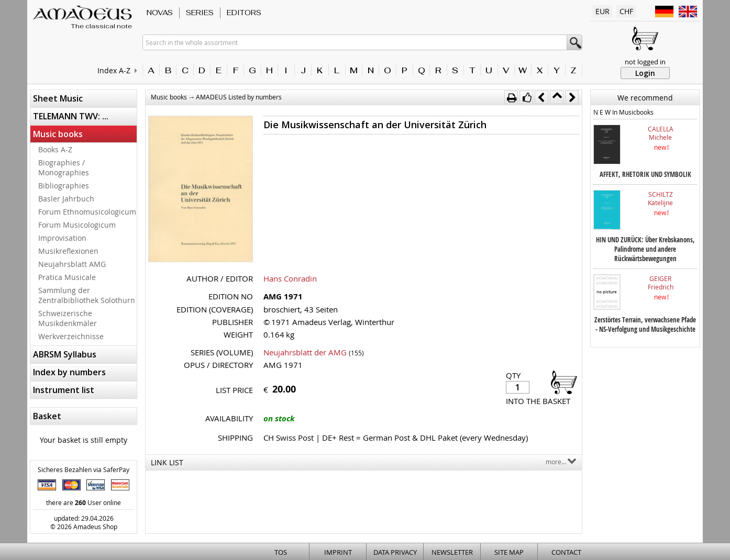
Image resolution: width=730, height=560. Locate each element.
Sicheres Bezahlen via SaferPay (84, 469)
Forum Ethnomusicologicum (87, 212)
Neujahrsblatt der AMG (305, 352)
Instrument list (64, 390)
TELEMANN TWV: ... (71, 116)
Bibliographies (64, 186)
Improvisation (62, 238)
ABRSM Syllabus (65, 354)
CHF (626, 11)
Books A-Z (55, 149)
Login (645, 73)
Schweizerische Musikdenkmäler (68, 318)
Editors (244, 13)
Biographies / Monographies (64, 167)
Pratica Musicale (67, 277)
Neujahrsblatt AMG (72, 264)
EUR (602, 11)
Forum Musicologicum (77, 225)
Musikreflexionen (68, 251)
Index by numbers (69, 372)
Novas (160, 13)
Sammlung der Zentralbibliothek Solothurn (87, 295)
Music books (58, 134)
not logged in (645, 62)
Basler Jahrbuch (66, 199)
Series (200, 13)
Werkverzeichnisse (71, 336)
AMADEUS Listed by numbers (239, 97)
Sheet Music (58, 98)
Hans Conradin (290, 278)
